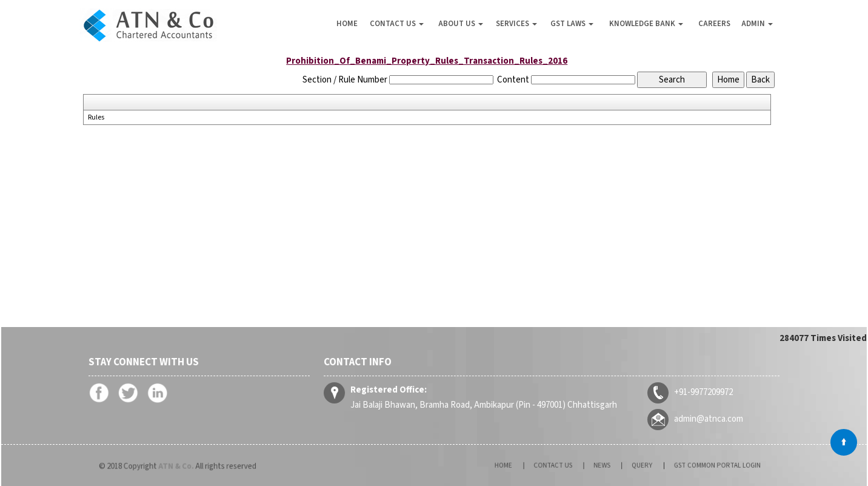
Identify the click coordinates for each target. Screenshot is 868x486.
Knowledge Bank (646, 24)
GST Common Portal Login (686, 466)
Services (516, 24)
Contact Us (397, 24)
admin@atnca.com (703, 418)
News (607, 466)
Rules (96, 118)
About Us (461, 24)
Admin (757, 24)
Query (635, 466)
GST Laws (572, 24)
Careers (714, 24)
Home (347, 24)
